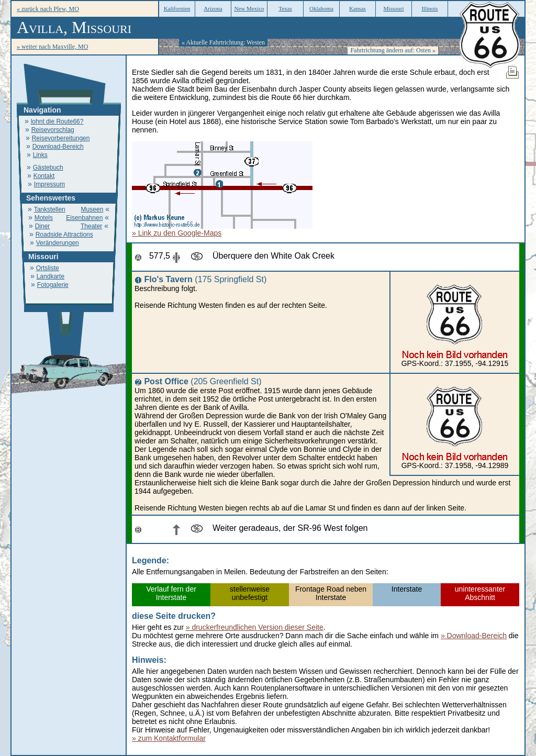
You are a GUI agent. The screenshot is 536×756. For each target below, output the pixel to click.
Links (40, 155)
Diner (43, 226)
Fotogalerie (53, 285)
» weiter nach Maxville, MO (52, 47)
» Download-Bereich (474, 636)
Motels (44, 218)
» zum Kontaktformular (169, 738)
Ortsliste (48, 268)
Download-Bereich (58, 147)
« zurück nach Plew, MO (48, 9)
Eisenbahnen (84, 218)
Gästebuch (48, 168)
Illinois (429, 8)
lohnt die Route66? (57, 121)
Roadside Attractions (64, 235)
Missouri (393, 8)
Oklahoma (321, 8)
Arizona (213, 8)
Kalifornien (177, 8)
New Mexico (249, 8)
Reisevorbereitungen (61, 138)
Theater (91, 226)
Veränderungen (58, 243)
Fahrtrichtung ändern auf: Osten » (393, 50)
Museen (92, 209)
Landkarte (51, 276)
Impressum (49, 184)
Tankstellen (50, 209)
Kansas (358, 8)
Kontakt (44, 176)
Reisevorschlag (53, 130)
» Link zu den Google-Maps (177, 233)
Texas (285, 8)
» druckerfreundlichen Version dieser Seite (255, 627)
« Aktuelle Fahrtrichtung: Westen (223, 42)
